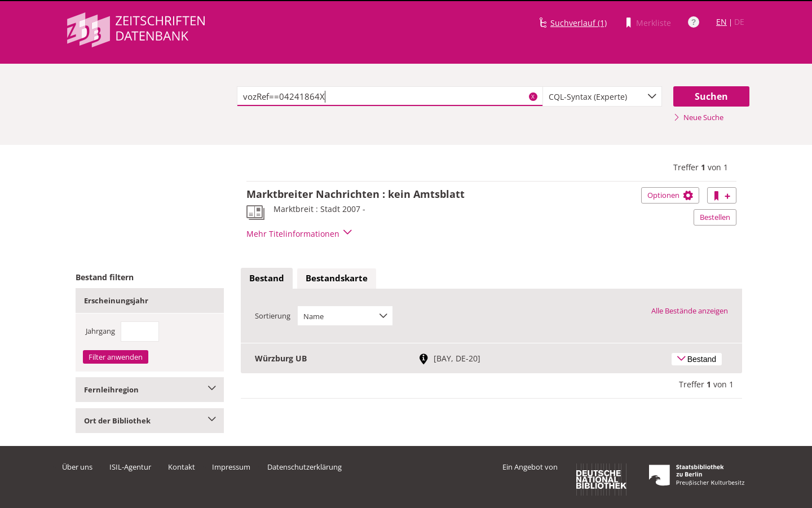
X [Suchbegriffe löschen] (533, 96)
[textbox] (390, 96)
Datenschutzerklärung (304, 467)
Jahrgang (100, 331)
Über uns (77, 467)
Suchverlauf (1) (579, 23)
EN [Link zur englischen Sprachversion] (721, 22)
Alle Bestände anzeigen (690, 311)
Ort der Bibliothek (150, 421)
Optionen (670, 195)
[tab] (267, 279)
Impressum (231, 467)
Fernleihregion (150, 390)
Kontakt (182, 467)
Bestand (267, 278)
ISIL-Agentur (130, 467)
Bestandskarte (337, 278)
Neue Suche (698, 117)
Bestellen (715, 217)
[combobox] (602, 96)
